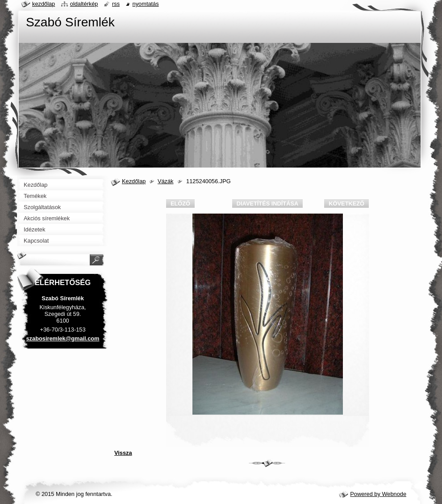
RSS (116, 4)
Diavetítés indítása (267, 204)
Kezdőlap (134, 181)
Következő (346, 204)
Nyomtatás (146, 4)
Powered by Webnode (378, 494)
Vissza (123, 453)
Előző (180, 204)
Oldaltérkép (84, 4)
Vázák (166, 181)
